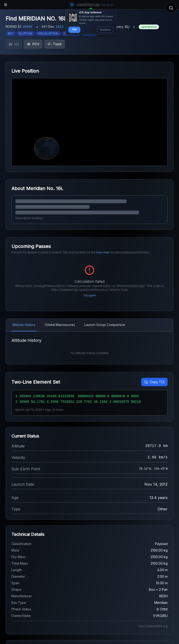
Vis (14, 44)
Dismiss (105, 30)
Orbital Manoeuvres (60, 325)
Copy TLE (154, 382)
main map (103, 252)
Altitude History (24, 325)
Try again (89, 295)
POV (33, 44)
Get (74, 29)
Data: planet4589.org (153, 626)
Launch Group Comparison (105, 325)
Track (55, 44)
